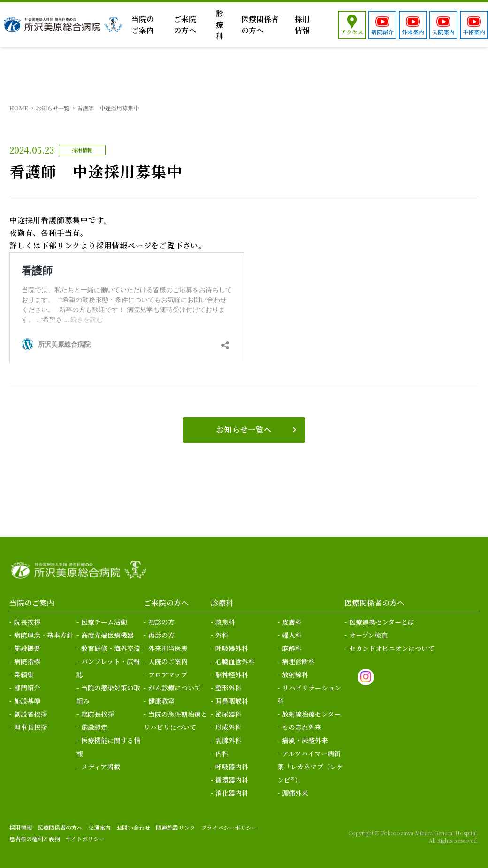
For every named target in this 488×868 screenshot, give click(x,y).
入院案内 (443, 32)
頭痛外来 (295, 793)
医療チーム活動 (104, 622)
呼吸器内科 (232, 767)
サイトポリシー (85, 839)
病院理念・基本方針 (44, 635)
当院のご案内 (143, 25)
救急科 (225, 622)
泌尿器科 (229, 714)
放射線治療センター (311, 714)
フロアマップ (168, 674)
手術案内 (474, 32)
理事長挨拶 (30, 727)
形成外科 (229, 727)
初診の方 (161, 622)
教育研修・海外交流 (111, 648)
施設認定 (94, 727)
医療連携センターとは (382, 622)
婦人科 (292, 635)
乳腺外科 (229, 740)
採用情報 (302, 25)
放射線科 (295, 674)
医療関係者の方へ (260, 25)
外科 (222, 635)
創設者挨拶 (30, 714)
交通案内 (99, 827)
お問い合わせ (133, 827)
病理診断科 (298, 661)
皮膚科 (292, 622)
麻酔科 (292, 648)
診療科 (220, 25)
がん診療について (175, 688)
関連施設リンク (175, 827)
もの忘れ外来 (302, 727)
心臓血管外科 (235, 661)
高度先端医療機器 (107, 635)
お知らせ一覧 (53, 108)
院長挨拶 (27, 622)
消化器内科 (232, 793)
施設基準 (27, 701)
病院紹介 (382, 32)
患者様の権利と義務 (35, 839)
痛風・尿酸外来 (305, 740)
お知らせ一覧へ (244, 430)
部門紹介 (27, 688)
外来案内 (413, 32)
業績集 (24, 674)
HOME (19, 108)
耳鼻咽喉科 (232, 701)
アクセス (352, 32)
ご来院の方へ (185, 25)
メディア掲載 (101, 767)
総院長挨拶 (98, 714)
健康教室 (161, 701)
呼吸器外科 (232, 648)
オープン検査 (368, 635)
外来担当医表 (168, 648)
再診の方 (161, 635)
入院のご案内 (168, 661)
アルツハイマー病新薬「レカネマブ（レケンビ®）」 (310, 767)
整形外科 (229, 688)
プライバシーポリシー (229, 827)
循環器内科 (232, 780)
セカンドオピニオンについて (392, 648)
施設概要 (27, 648)
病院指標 (27, 661)
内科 (222, 753)
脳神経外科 (232, 674)
